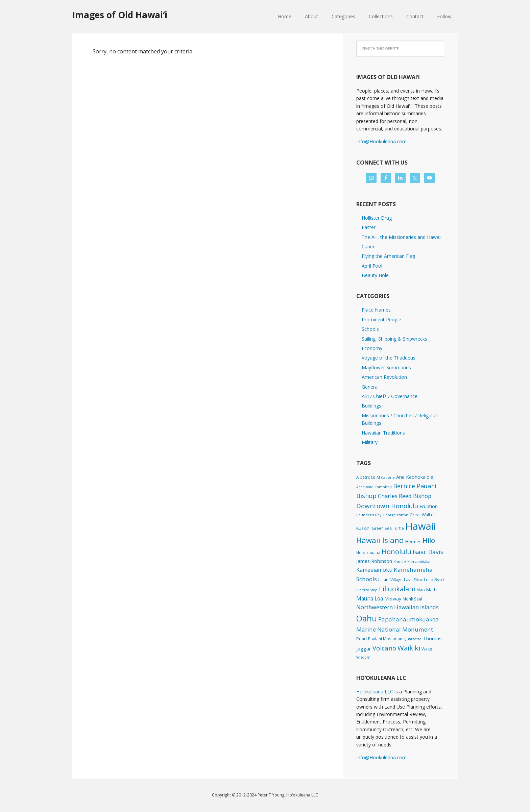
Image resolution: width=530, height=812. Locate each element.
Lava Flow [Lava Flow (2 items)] (413, 580)
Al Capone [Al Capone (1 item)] (386, 477)
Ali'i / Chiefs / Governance (390, 396)
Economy (372, 348)
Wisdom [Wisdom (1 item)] (363, 657)
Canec (368, 247)
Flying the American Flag (388, 256)
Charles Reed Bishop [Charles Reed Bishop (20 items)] (405, 496)
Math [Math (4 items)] (431, 590)
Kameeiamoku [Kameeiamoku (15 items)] (374, 570)
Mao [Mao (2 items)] (421, 590)
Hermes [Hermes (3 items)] (413, 542)
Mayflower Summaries (386, 367)
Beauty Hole (375, 275)
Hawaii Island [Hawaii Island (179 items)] (380, 540)
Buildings (371, 406)
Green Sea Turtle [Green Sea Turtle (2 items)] (388, 528)
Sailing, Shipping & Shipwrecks (394, 339)
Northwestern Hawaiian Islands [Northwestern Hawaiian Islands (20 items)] (397, 607)
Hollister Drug (377, 218)
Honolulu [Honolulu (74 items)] (396, 552)
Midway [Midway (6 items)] (393, 599)
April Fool (372, 266)
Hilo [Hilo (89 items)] (429, 540)
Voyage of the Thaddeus (389, 358)
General (370, 387)
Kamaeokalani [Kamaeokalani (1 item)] (420, 562)
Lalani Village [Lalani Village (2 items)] (390, 580)
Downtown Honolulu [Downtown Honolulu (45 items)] (387, 506)
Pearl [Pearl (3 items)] (362, 639)
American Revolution (384, 377)
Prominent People (381, 319)
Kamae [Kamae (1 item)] (400, 562)
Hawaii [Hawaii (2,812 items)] (421, 526)
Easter (369, 227)
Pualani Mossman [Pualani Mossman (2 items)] (385, 639)
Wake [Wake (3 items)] (427, 649)
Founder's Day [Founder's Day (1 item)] (369, 515)
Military (370, 442)
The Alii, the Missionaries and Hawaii (402, 237)
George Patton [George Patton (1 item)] (395, 515)
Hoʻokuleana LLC (375, 692)
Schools (370, 329)
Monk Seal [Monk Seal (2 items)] (412, 599)
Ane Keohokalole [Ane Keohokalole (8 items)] (415, 477)
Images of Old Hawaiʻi (120, 15)
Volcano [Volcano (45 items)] (384, 648)
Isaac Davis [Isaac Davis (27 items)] (428, 552)
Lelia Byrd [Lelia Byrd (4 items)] (434, 580)
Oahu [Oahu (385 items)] (367, 618)
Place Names (376, 310)
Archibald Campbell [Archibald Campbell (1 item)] (374, 487)
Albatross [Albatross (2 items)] (366, 477)
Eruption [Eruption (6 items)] (429, 506)
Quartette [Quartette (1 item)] (413, 639)
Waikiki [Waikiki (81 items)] (409, 648)
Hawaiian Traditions (383, 433)
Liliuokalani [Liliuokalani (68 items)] (397, 589)
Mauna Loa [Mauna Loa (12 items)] (370, 598)
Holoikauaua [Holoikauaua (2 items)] (368, 552)
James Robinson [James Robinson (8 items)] (374, 561)
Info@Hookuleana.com (381, 141)
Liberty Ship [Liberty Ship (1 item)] (367, 590)
